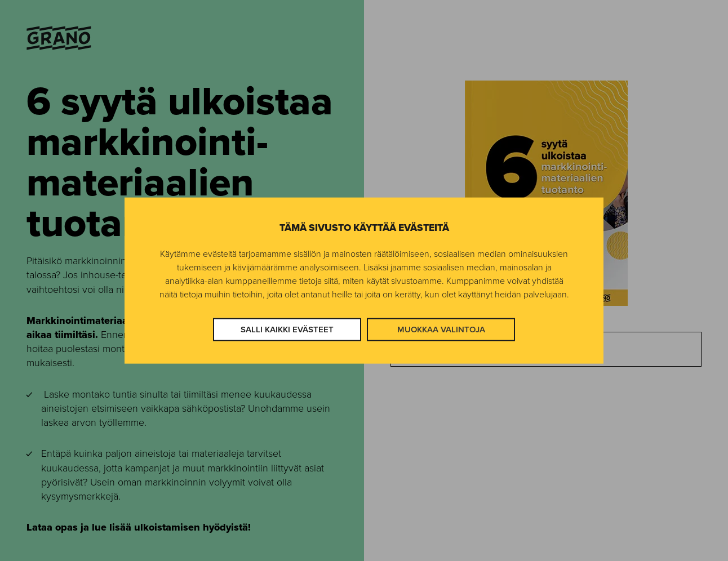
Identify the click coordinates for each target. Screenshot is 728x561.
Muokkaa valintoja (441, 329)
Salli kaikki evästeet (287, 329)
